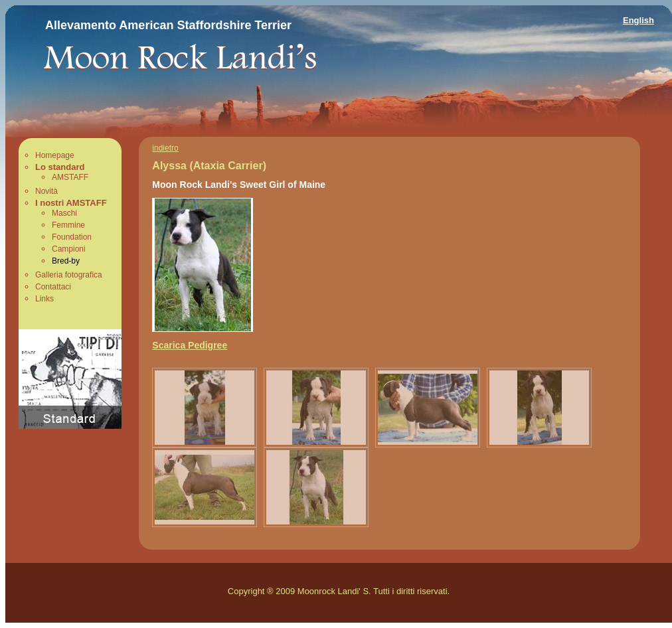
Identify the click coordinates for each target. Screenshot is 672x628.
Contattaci (53, 287)
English (638, 20)
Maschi (64, 213)
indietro (165, 148)
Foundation (72, 237)
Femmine (68, 225)
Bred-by (66, 261)
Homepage (55, 155)
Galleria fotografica (69, 275)
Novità (46, 191)
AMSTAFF (70, 177)
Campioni (69, 249)
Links (44, 299)
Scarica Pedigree (190, 345)
